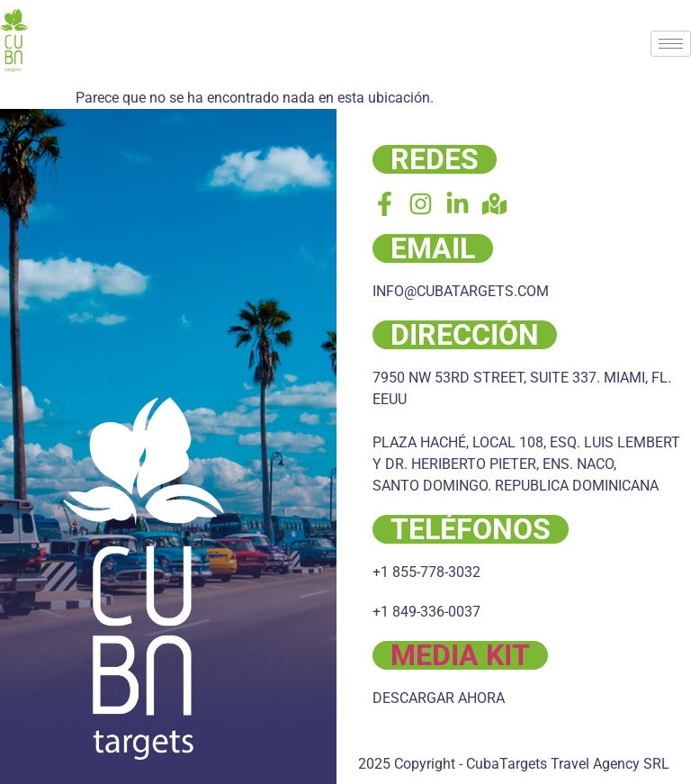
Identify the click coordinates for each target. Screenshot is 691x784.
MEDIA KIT (460, 655)
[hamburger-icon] (671, 44)
